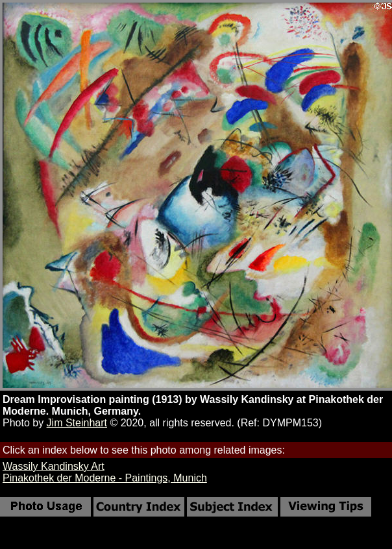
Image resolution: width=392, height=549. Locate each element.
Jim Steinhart (77, 423)
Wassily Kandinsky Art (54, 466)
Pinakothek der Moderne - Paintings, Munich (105, 478)
